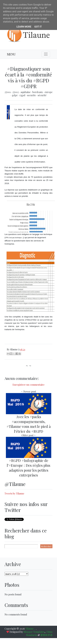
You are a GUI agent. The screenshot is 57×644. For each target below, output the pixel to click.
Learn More (24, 27)
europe (49, 92)
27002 (16, 92)
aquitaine (26, 92)
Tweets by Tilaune (14, 493)
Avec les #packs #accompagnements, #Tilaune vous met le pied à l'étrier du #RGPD (29, 424)
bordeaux (38, 92)
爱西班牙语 (46, 635)
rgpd (23, 95)
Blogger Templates (34, 632)
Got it (38, 27)
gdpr (15, 95)
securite (32, 95)
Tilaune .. (31, 629)
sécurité (42, 95)
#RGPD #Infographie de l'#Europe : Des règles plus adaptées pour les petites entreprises (28, 468)
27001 (8, 92)
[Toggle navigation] (46, 54)
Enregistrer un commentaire (28, 385)
